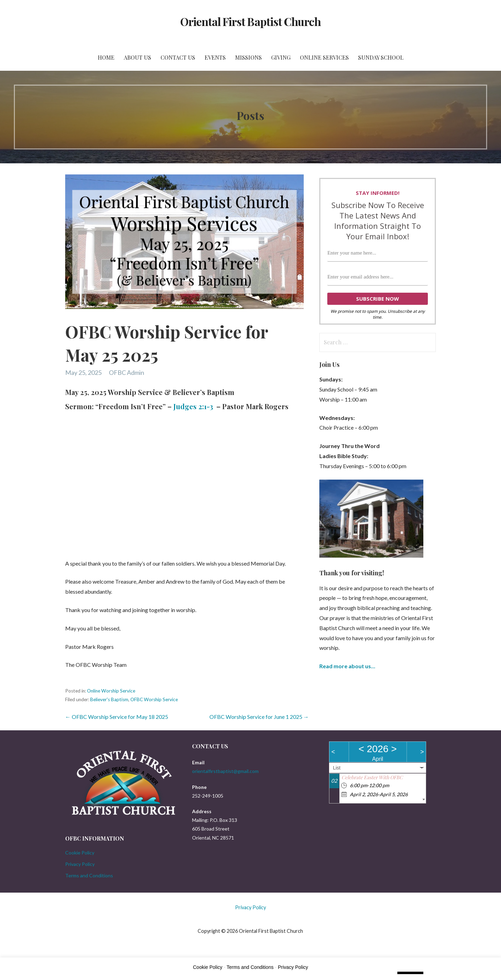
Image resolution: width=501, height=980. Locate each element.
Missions (248, 57)
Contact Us (178, 57)
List (337, 768)
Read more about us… (347, 666)
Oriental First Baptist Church (250, 21)
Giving (281, 57)
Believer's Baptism (109, 699)
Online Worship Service (111, 691)
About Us (137, 57)
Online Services (324, 57)
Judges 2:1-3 (193, 406)
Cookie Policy (80, 853)
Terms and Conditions (89, 875)
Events (215, 57)
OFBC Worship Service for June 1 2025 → (259, 717)
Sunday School (381, 57)
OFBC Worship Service (154, 699)
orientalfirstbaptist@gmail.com (225, 771)
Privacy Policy (80, 864)
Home (106, 57)
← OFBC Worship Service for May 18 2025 (117, 717)
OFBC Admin (127, 372)
